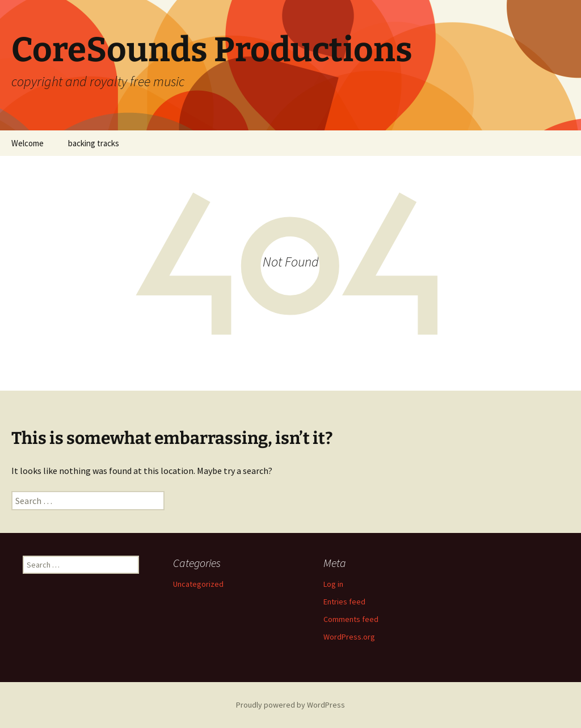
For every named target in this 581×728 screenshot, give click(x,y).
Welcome (28, 143)
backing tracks (94, 143)
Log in (333, 584)
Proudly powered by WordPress (290, 705)
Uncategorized (198, 584)
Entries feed (344, 602)
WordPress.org (349, 637)
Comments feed (351, 619)
